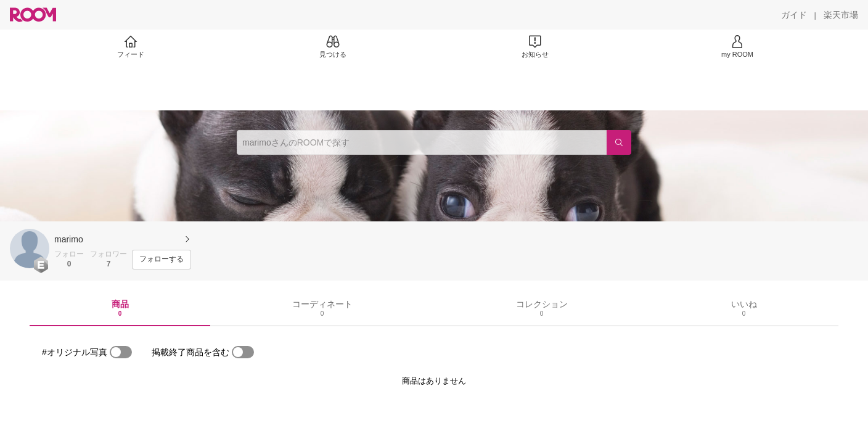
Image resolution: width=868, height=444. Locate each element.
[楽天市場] (841, 15)
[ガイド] (794, 15)
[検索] (619, 142)
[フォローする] (162, 260)
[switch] (121, 352)
